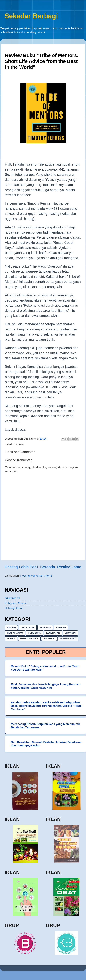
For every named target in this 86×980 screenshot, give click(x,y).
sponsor (49, 639)
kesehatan (53, 633)
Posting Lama (69, 567)
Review (11, 627)
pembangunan (29, 639)
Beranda (48, 567)
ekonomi (70, 633)
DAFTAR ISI (12, 598)
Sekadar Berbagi (31, 16)
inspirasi (18, 444)
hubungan (35, 633)
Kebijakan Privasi (15, 603)
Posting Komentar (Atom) (36, 576)
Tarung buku (68, 639)
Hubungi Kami (14, 608)
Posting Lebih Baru (21, 567)
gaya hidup (28, 627)
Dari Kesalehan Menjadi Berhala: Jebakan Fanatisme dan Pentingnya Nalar (46, 744)
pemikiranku (15, 633)
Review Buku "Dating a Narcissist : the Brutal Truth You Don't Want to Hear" (45, 668)
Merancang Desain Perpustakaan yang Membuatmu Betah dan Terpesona (45, 726)
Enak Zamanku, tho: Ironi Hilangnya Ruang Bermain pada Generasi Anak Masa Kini (46, 686)
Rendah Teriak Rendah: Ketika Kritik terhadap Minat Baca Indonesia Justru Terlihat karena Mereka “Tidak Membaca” (46, 706)
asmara (61, 627)
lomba (11, 639)
